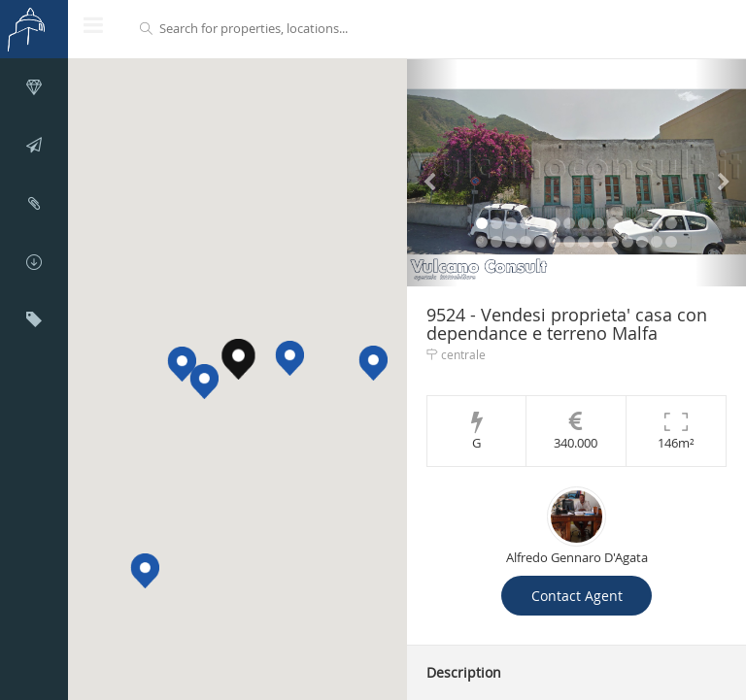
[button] (204, 382)
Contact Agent (577, 596)
